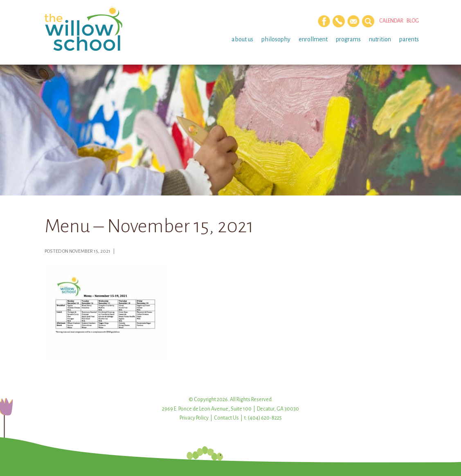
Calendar (391, 21)
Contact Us (226, 418)
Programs (348, 39)
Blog (413, 21)
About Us (242, 39)
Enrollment (313, 39)
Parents (409, 39)
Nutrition (380, 39)
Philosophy (276, 39)
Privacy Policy (194, 418)
